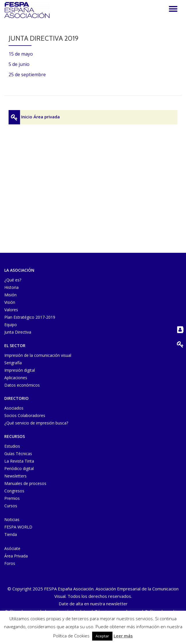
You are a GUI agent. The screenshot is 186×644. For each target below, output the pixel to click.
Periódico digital (19, 468)
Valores (11, 310)
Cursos (11, 506)
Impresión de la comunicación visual (38, 355)
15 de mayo (21, 54)
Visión (10, 302)
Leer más (123, 636)
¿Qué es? (13, 280)
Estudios (12, 446)
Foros (10, 563)
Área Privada (16, 556)
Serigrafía (13, 363)
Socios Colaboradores (25, 415)
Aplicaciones (16, 378)
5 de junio (19, 64)
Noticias (12, 519)
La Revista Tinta (19, 461)
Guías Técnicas (18, 454)
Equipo (11, 325)
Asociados (14, 408)
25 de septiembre (27, 75)
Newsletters (15, 476)
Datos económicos (22, 385)
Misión (10, 295)
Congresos (14, 491)
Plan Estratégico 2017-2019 (30, 317)
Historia (11, 287)
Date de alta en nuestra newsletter (93, 604)
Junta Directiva (18, 332)
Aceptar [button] (102, 636)
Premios (12, 498)
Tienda (11, 534)
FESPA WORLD (18, 527)
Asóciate (12, 548)
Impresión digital (20, 370)
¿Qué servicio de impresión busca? (36, 423)
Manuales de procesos (25, 483)
